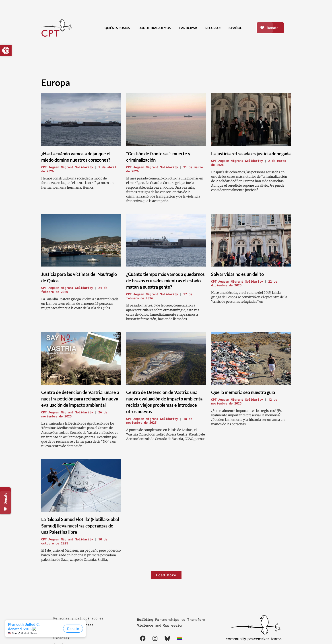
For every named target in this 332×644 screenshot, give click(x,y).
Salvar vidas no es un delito (237, 274)
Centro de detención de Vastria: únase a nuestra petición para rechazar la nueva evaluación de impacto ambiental (80, 399)
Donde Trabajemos (156, 28)
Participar (189, 28)
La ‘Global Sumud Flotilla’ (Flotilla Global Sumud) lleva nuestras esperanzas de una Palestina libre (80, 526)
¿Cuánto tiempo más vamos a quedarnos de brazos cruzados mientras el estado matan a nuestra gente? (165, 280)
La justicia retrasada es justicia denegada (251, 154)
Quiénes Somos (118, 28)
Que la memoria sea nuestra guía (243, 392)
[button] (6, 50)
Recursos (213, 28)
